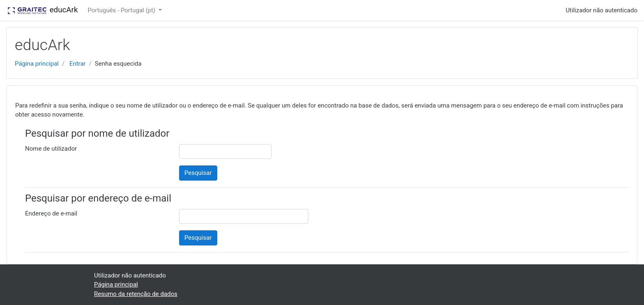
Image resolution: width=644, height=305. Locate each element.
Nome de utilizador (51, 149)
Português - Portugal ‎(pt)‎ (122, 10)
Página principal (37, 64)
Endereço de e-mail (51, 213)
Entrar (78, 64)
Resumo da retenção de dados (136, 294)
